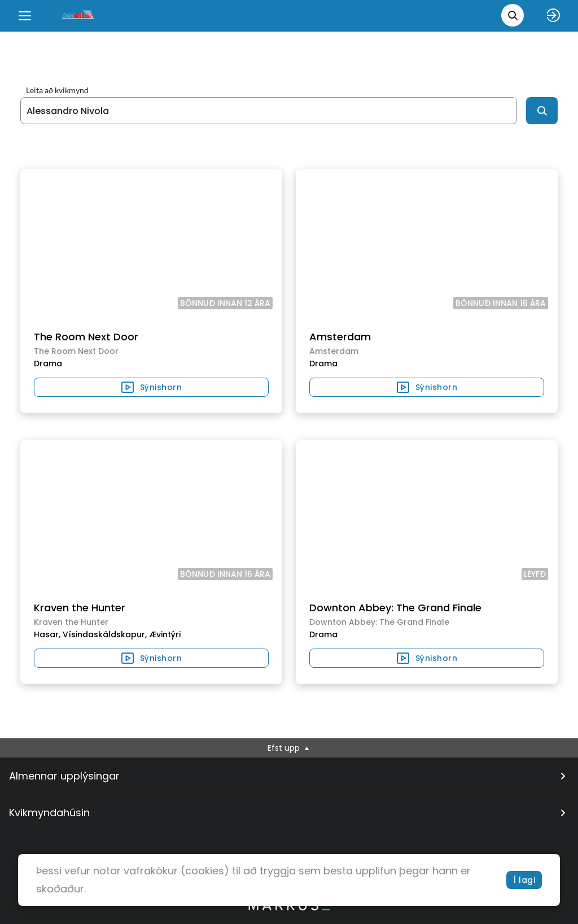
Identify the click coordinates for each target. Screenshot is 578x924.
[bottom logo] (289, 908)
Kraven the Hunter (80, 608)
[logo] (79, 16)
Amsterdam (340, 337)
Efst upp (289, 748)
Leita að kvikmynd (57, 90)
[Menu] (25, 16)
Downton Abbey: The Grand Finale (395, 608)
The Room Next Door (86, 337)
